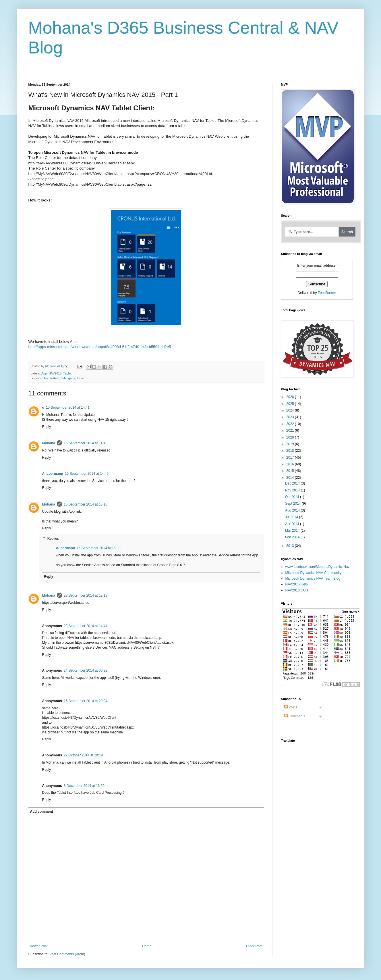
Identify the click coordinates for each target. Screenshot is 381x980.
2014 (291, 478)
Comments (295, 716)
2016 (291, 464)
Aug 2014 (293, 510)
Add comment (42, 812)
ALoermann (66, 548)
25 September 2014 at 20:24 (86, 701)
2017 (291, 458)
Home (147, 946)
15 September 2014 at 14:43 (86, 443)
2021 (291, 431)
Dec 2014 (293, 483)
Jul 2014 (292, 517)
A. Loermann (53, 474)
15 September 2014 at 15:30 (98, 548)
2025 (291, 404)
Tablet (67, 373)
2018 (291, 451)
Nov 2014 (293, 490)
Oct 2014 (293, 497)
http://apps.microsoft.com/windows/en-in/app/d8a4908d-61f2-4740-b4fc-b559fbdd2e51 (101, 347)
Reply (47, 427)
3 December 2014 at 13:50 (84, 786)
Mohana (49, 443)
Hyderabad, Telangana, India (64, 378)
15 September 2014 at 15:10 (86, 504)
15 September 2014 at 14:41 (68, 408)
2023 (291, 417)
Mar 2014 (293, 531)
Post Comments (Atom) (67, 954)
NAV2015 (55, 373)
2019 (291, 444)
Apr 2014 (293, 524)
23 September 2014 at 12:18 (86, 595)
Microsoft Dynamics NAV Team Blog (313, 579)
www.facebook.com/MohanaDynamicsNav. (318, 567)
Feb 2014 (293, 537)
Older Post (254, 946)
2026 (291, 397)
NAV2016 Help (297, 584)
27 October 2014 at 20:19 (83, 755)
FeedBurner (327, 293)
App (44, 373)
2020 (291, 437)
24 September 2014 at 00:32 (86, 670)
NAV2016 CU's (297, 590)
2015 (291, 471)
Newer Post (39, 946)
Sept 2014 (293, 504)
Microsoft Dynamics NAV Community (314, 573)
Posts (291, 707)
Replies (53, 539)
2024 (291, 410)
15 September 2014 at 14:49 (87, 474)
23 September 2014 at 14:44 (86, 626)
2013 (291, 546)
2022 (291, 424)
